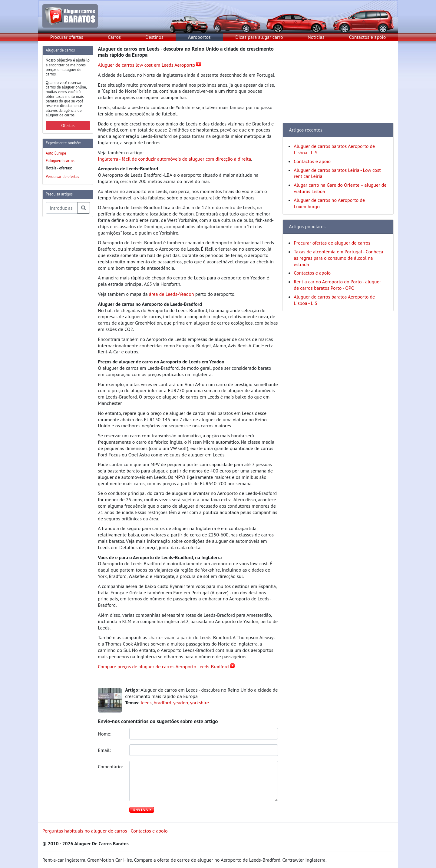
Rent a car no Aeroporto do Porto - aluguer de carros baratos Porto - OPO (337, 285)
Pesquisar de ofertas (62, 177)
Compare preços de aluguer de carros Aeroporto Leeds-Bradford (163, 666)
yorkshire (200, 703)
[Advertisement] (67, 313)
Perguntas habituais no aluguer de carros (85, 831)
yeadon (181, 703)
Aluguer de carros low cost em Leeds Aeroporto (146, 65)
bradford (162, 703)
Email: (105, 750)
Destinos (154, 37)
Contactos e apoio (368, 37)
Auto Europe (56, 153)
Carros (114, 37)
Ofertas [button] (68, 125)
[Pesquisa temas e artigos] (62, 208)
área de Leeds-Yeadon (172, 294)
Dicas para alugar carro (259, 37)
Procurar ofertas (67, 37)
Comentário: (111, 766)
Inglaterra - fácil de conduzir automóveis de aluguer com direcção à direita (174, 159)
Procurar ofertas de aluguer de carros (332, 243)
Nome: (105, 734)
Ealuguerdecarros (60, 161)
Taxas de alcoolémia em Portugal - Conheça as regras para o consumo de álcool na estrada (338, 258)
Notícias (316, 37)
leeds (146, 703)
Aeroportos (199, 37)
